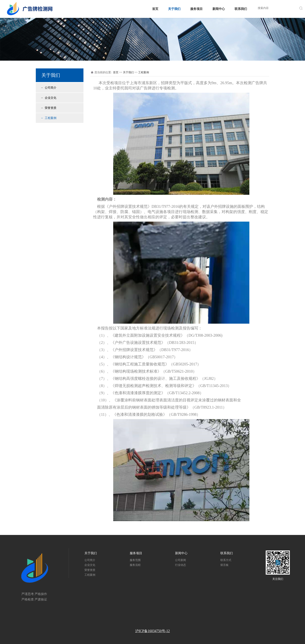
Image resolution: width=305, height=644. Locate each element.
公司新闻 (181, 560)
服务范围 (135, 560)
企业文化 (51, 98)
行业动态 (181, 565)
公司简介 (51, 88)
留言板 (224, 565)
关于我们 (174, 9)
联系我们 (241, 9)
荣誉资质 (51, 108)
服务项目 (196, 9)
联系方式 (226, 560)
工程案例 (51, 118)
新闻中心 (219, 9)
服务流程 (135, 565)
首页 (155, 9)
